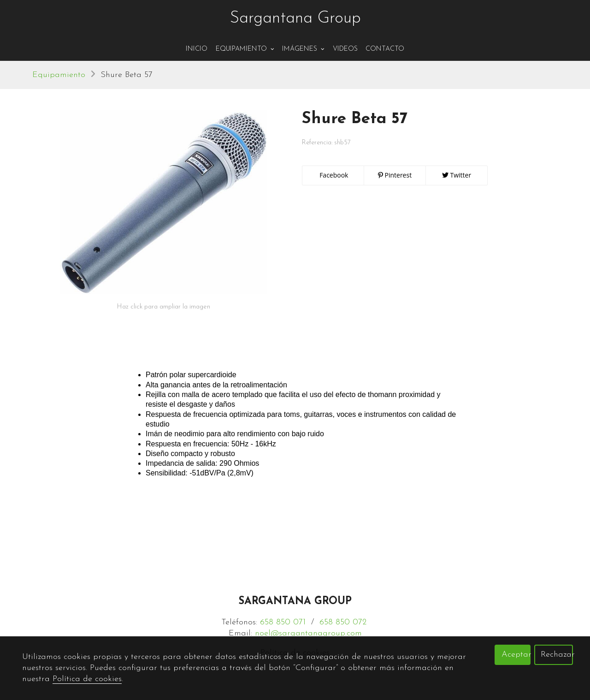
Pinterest (395, 175)
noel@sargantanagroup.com (308, 633)
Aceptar (516, 655)
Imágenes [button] (303, 49)
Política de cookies (87, 679)
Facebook (333, 175)
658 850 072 (343, 622)
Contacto (385, 49)
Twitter (457, 175)
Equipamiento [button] (245, 49)
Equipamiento (59, 75)
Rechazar (557, 655)
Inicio (197, 49)
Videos (345, 49)
